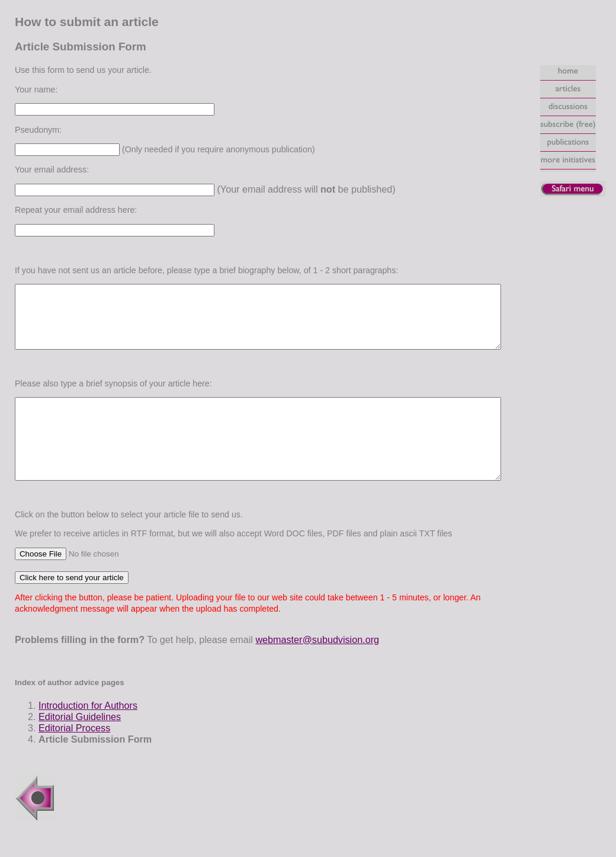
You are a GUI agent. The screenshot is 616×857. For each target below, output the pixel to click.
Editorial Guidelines (70, 745)
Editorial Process (64, 756)
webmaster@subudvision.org (307, 668)
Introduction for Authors (78, 734)
